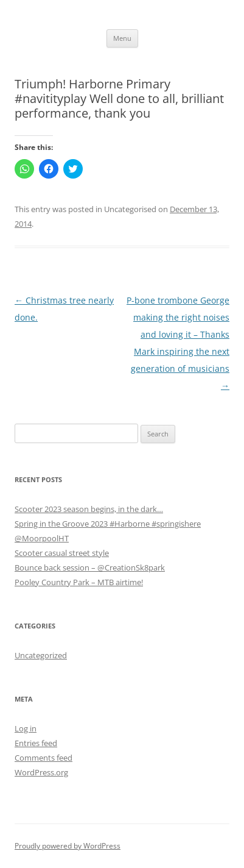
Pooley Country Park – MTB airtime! (79, 582)
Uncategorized (41, 655)
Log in (26, 728)
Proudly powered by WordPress (68, 846)
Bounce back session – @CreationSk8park (90, 567)
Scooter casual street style (62, 553)
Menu (122, 38)
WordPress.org (41, 772)
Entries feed (36, 743)
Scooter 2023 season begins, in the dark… (89, 509)
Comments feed (44, 758)
